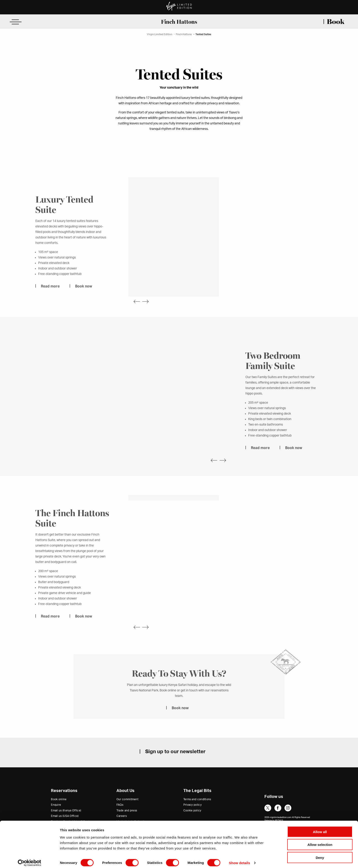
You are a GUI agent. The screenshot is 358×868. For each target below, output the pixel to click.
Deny (320, 854)
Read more (50, 289)
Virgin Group (125, 816)
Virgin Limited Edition (159, 34)
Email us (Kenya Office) (66, 799)
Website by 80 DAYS (274, 809)
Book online (59, 788)
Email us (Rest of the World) (69, 816)
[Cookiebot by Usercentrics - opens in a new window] (30, 859)
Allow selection (320, 841)
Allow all (320, 828)
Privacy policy (192, 793)
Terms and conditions (197, 788)
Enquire (56, 793)
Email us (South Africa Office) (70, 810)
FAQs (120, 793)
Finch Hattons (179, 22)
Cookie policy (192, 799)
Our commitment (127, 788)
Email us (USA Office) (65, 805)
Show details (240, 859)
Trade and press (127, 799)
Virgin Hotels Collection (132, 810)
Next (148, 293)
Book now (84, 289)
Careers (122, 805)
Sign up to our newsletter (175, 740)
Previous (134, 293)
